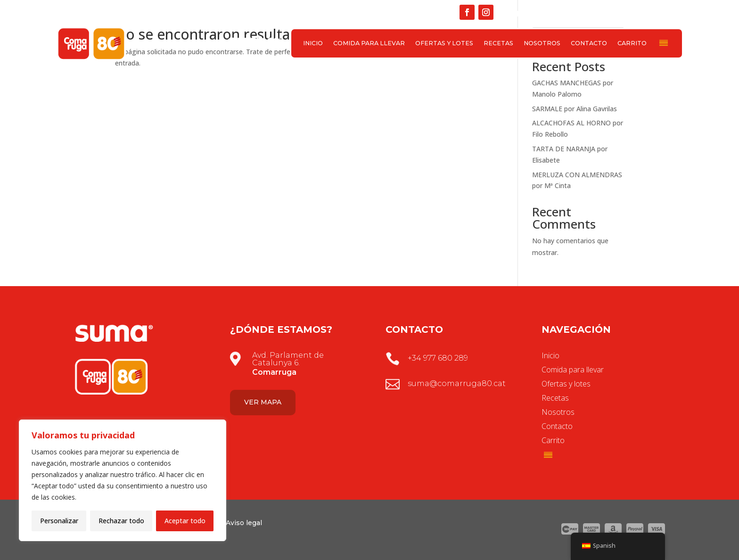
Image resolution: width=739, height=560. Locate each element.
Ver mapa (263, 402)
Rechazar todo (121, 521)
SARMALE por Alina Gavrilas (575, 109)
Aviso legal (244, 523)
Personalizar (59, 521)
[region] (123, 480)
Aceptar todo (185, 521)
